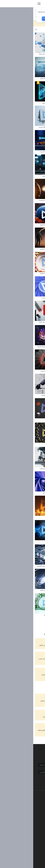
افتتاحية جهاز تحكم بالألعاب (36, 347)
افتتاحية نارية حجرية (38, 200)
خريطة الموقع (24, 823)
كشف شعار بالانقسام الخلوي (14, 225)
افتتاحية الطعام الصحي (37, 225)
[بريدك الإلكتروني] (22, 772)
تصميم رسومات (26, 862)
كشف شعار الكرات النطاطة (14, 273)
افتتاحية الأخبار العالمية (37, 444)
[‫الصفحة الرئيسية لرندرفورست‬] (40, 4)
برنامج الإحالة (24, 813)
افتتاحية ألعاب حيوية (38, 322)
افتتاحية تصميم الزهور (16, 615)
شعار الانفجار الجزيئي (38, 298)
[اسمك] (22, 765)
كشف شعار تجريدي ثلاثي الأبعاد (14, 54)
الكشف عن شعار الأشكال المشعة (13, 347)
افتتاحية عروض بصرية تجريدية (36, 566)
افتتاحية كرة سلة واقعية (37, 103)
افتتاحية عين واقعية (38, 517)
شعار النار (19, 517)
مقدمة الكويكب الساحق (37, 273)
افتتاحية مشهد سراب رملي (36, 395)
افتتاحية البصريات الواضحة (15, 395)
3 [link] (17, 623)
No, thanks (27, 19)
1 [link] (28, 623)
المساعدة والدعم (23, 809)
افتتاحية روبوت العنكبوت (15, 176)
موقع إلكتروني (26, 866)
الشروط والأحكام (23, 820)
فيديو (28, 855)
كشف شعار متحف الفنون (37, 249)
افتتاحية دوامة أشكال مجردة (14, 371)
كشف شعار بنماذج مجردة (15, 298)
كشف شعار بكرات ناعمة (37, 468)
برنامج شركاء (24, 827)
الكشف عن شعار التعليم (37, 152)
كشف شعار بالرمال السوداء (36, 590)
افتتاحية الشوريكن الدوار (37, 78)
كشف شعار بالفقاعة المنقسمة (14, 200)
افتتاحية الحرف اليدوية (38, 493)
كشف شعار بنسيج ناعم (16, 493)
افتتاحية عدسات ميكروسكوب (14, 468)
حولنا (26, 799)
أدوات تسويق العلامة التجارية (22, 843)
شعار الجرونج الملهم (38, 54)
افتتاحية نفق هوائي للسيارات (36, 371)
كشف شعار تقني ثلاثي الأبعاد (14, 590)
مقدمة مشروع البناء (38, 176)
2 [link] (23, 623)
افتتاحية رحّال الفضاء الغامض (14, 249)
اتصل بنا (25, 802)
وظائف (25, 806)
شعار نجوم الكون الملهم (15, 103)
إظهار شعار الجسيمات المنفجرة (35, 127)
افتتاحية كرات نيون (17, 542)
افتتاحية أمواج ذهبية (17, 444)
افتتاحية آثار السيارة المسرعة (14, 152)
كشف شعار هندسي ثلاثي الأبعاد (14, 322)
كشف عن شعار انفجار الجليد (14, 78)
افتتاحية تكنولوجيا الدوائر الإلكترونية (13, 566)
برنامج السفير (23, 830)
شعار (28, 858)
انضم (36, 781)
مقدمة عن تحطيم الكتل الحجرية (13, 127)
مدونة (28, 846)
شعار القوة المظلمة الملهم (36, 615)
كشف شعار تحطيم (17, 420)
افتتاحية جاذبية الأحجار (38, 542)
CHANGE (14, 19)
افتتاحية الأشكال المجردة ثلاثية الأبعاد (34, 420)
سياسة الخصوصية (22, 816)
